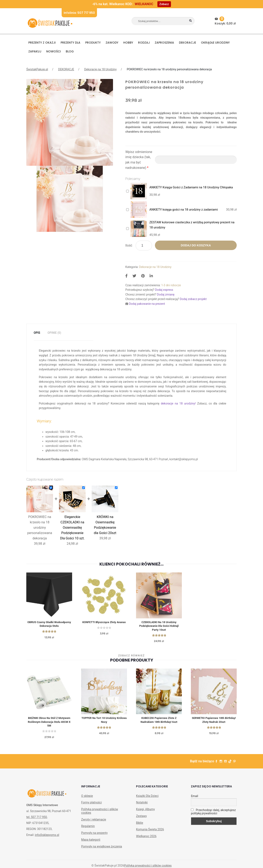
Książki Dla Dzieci (147, 798)
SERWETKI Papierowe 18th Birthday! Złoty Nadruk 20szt (214, 721)
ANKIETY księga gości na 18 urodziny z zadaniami (184, 210)
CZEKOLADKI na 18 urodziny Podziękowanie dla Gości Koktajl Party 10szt (159, 626)
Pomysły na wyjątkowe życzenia (102, 848)
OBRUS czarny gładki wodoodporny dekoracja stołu (49, 624)
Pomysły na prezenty (94, 835)
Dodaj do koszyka (196, 245)
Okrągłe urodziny (215, 43)
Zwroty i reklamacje (94, 821)
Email (194, 798)
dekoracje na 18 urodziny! (178, 403)
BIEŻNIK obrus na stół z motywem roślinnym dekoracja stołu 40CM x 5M (49, 723)
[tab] (37, 333)
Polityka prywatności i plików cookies (100, 813)
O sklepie (87, 798)
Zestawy (141, 818)
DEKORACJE (187, 43)
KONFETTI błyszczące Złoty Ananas (104, 624)
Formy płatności (91, 804)
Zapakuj (35, 51)
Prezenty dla (70, 43)
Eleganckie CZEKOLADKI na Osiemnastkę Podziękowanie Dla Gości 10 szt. (72, 528)
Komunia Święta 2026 (150, 831)
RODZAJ (144, 43)
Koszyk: (226, 21)
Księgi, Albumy (145, 811)
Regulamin (88, 828)
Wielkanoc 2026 (146, 838)
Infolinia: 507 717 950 (79, 13)
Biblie (140, 825)
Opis (37, 333)
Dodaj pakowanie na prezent (147, 304)
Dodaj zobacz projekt (193, 299)
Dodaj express (164, 290)
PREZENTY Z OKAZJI (42, 43)
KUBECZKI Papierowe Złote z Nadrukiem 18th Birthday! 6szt (159, 721)
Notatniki (142, 804)
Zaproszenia (164, 43)
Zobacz (164, 4)
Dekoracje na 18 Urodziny (100, 69)
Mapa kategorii (91, 841)
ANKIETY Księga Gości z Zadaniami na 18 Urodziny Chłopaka (191, 187)
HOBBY (128, 43)
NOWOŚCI (54, 51)
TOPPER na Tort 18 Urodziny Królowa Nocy (104, 721)
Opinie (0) (54, 333)
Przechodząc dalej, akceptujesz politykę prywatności (213, 814)
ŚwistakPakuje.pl (37, 69)
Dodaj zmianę (166, 294)
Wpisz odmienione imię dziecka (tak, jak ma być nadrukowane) (139, 160)
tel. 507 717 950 (37, 819)
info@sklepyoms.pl (47, 837)
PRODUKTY (93, 43)
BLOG (70, 51)
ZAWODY (112, 43)
